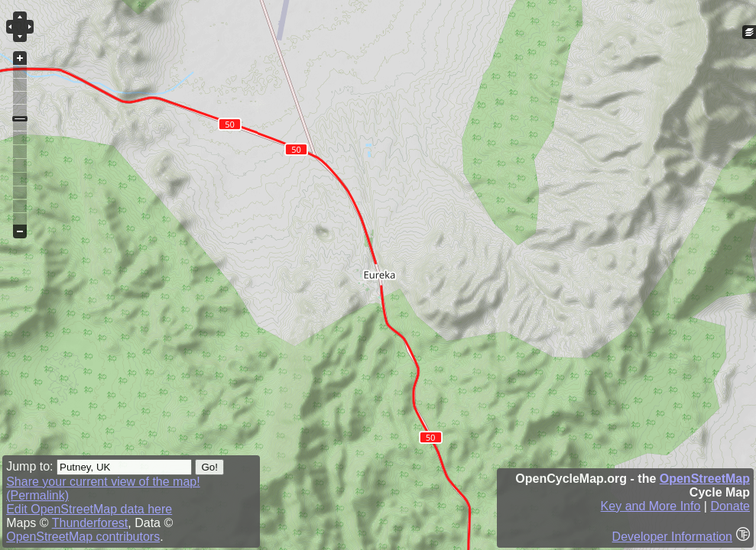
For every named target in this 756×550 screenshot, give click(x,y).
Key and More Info (651, 506)
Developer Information (672, 537)
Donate (730, 506)
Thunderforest (90, 523)
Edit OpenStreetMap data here (89, 509)
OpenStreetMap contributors (83, 537)
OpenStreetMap (705, 479)
